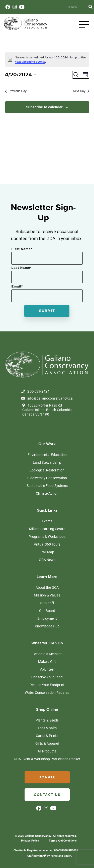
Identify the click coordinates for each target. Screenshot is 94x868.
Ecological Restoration (47, 470)
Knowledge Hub (47, 626)
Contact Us (47, 795)
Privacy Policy (30, 840)
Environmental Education (47, 455)
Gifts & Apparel (47, 743)
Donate (47, 777)
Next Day (81, 91)
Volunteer (47, 669)
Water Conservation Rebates (47, 692)
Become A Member (47, 654)
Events (47, 521)
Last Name (21, 268)
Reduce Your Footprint (47, 685)
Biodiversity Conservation (47, 478)
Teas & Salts (47, 728)
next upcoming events (30, 62)
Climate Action (47, 493)
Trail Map (47, 552)
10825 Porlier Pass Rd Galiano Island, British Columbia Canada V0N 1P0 (47, 410)
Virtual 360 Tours (47, 544)
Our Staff (47, 603)
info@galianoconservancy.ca (47, 398)
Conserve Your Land (47, 677)
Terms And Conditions (63, 840)
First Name (22, 249)
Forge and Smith (61, 856)
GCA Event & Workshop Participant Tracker (47, 759)
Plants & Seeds (47, 720)
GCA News (47, 560)
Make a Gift (47, 661)
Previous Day (16, 91)
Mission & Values (47, 595)
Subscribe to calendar (44, 107)
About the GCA (47, 587)
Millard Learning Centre (47, 529)
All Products (47, 751)
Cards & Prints (47, 736)
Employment (47, 618)
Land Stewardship (47, 462)
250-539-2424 (35, 391)
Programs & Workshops (47, 536)
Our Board (47, 611)
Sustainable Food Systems (47, 486)
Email (17, 286)
